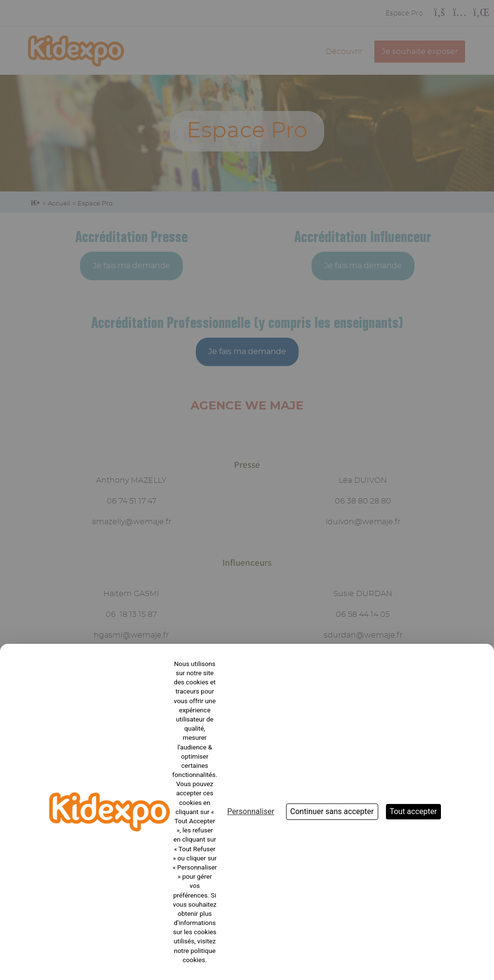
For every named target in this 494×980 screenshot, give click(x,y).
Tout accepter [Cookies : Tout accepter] (413, 811)
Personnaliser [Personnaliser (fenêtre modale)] (251, 811)
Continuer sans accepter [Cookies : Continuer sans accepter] (332, 811)
